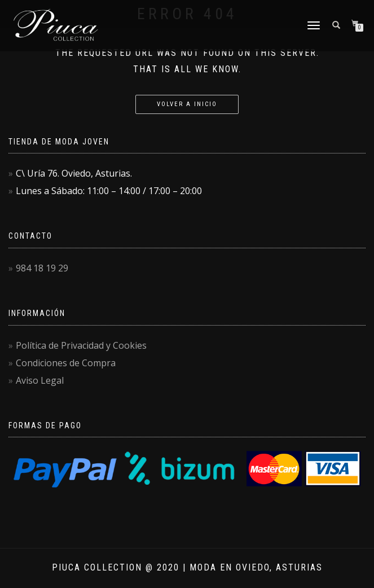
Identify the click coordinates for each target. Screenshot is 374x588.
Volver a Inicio (187, 104)
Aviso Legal (40, 380)
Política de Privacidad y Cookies (81, 345)
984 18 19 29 (42, 268)
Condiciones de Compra (66, 363)
